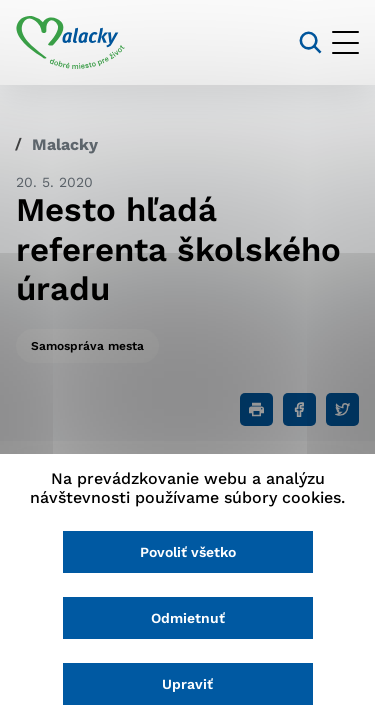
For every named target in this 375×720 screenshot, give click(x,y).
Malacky (65, 144)
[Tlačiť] (256, 409)
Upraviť (187, 684)
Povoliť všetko (188, 552)
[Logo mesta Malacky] (70, 43)
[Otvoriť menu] (345, 42)
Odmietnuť (188, 618)
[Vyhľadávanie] (310, 42)
